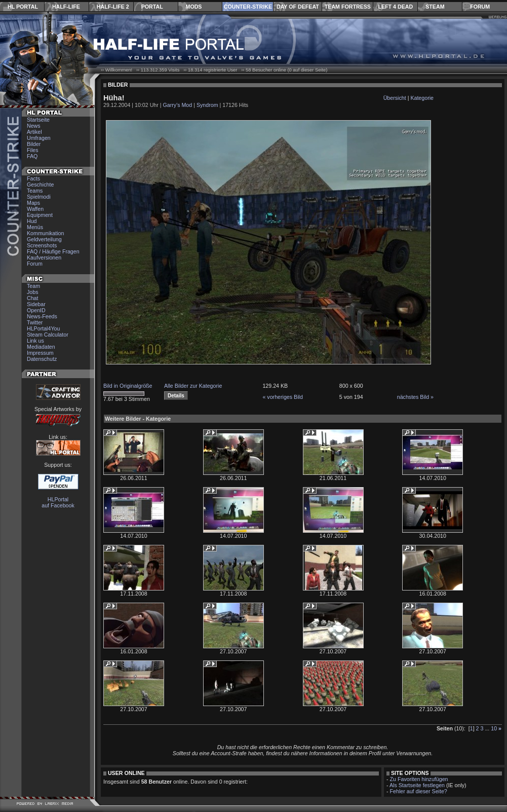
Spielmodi (39, 197)
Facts (33, 178)
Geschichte (40, 184)
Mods (194, 7)
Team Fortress (348, 7)
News (34, 126)
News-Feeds (42, 316)
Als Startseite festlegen (417, 785)
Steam (435, 7)
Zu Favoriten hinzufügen (419, 779)
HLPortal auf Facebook (58, 502)
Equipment (40, 215)
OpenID (36, 310)
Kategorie (422, 98)
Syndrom (207, 105)
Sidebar (36, 304)
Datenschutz (42, 359)
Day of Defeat (298, 7)
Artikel (34, 132)
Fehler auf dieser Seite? (419, 791)
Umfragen (39, 138)
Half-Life (66, 7)
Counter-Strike (248, 7)
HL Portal (23, 7)
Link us (35, 341)
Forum (480, 7)
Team (33, 286)
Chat (33, 298)
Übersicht (395, 98)
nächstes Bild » (415, 397)
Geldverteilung (44, 239)
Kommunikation (45, 233)
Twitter (35, 322)
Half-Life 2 (113, 7)
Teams (35, 191)
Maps (33, 203)
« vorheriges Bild (282, 397)
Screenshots (42, 245)
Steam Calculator (48, 335)
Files (33, 150)
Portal (152, 7)
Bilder (34, 144)
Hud (32, 221)
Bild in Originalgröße (128, 386)
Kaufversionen (44, 257)
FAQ (32, 156)
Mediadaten (41, 347)
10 (494, 728)
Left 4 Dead (395, 7)
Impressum (40, 353)
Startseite (38, 120)
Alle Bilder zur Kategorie (193, 386)
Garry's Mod (178, 105)
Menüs (35, 227)
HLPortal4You (43, 328)
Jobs (33, 292)
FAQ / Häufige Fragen (53, 251)
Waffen (35, 209)
